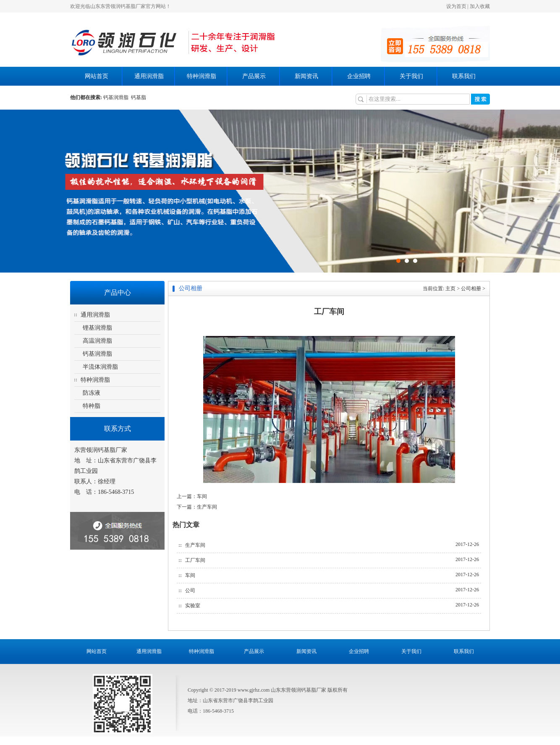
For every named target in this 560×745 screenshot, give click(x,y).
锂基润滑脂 (97, 328)
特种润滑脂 (201, 76)
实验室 (193, 606)
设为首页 (456, 6)
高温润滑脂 (97, 341)
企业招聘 (359, 76)
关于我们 (411, 76)
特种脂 (92, 406)
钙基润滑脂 (117, 97)
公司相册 (471, 289)
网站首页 (97, 76)
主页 (450, 289)
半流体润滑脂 (100, 367)
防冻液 (92, 393)
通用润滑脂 (149, 76)
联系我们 (464, 76)
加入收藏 (480, 6)
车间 (202, 496)
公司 (190, 590)
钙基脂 (139, 97)
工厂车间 (195, 560)
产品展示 (254, 76)
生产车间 (207, 507)
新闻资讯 (306, 76)
